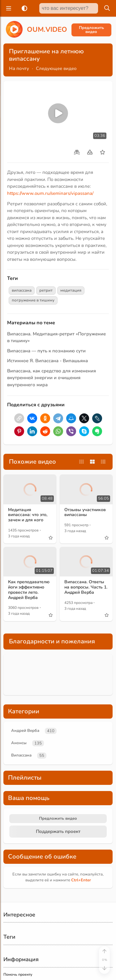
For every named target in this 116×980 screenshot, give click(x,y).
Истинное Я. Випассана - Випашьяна (47, 361)
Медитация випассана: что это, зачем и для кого (28, 515)
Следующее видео (56, 68)
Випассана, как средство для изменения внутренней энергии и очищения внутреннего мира (52, 378)
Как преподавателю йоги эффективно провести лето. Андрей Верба (29, 590)
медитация (71, 290)
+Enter (81, 880)
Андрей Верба (25, 731)
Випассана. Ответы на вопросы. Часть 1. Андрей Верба (86, 587)
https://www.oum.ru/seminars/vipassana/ (50, 193)
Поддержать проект (58, 831)
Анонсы (19, 743)
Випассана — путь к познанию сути (46, 351)
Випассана (21, 755)
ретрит (46, 290)
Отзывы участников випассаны (85, 512)
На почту (19, 68)
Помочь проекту (18, 974)
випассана (22, 290)
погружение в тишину (33, 300)
